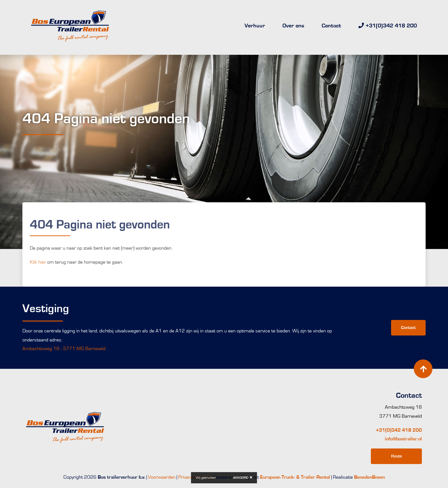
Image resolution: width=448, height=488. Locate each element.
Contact (331, 26)
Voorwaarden (162, 477)
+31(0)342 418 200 (399, 430)
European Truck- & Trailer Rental (295, 477)
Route (397, 456)
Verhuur (255, 26)
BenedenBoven (369, 477)
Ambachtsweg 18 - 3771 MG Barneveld (64, 349)
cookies (222, 478)
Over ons (293, 26)
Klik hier (31, 262)
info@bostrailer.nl (403, 439)
